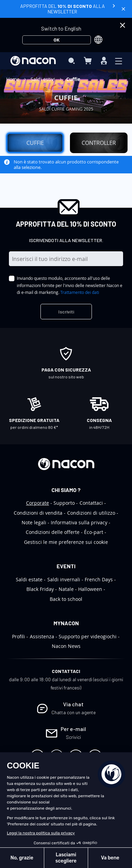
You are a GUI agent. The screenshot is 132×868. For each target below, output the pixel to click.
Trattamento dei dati (80, 292)
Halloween (90, 589)
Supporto (64, 503)
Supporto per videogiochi (88, 636)
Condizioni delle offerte (53, 532)
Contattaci (91, 503)
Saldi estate (29, 579)
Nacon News (66, 646)
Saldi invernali (64, 579)
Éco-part (94, 532)
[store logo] (33, 61)
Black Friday (40, 589)
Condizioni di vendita (38, 513)
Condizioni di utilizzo (91, 513)
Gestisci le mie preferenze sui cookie (66, 542)
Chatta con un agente (74, 712)
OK (57, 40)
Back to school (66, 599)
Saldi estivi (44, 79)
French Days (99, 579)
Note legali (34, 522)
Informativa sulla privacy (79, 522)
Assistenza (42, 636)
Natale (66, 589)
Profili (19, 636)
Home (14, 79)
